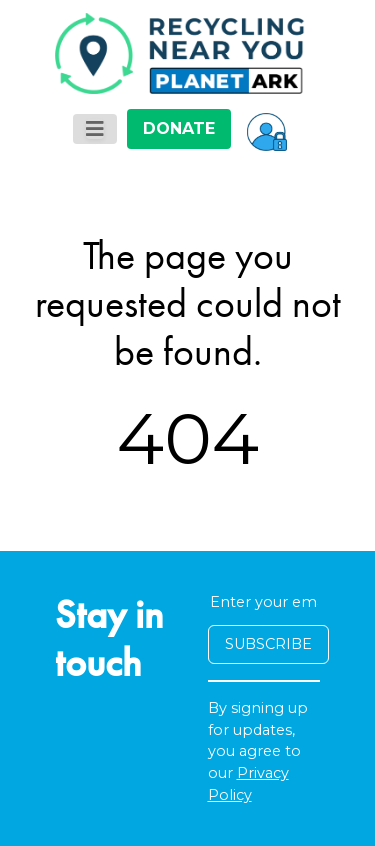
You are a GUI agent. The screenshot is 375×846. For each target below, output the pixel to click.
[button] (267, 129)
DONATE (179, 128)
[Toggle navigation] (95, 129)
